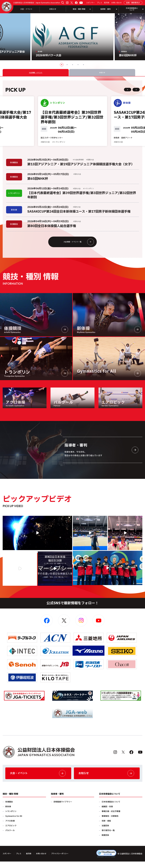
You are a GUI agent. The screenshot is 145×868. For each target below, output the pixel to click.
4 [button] (78, 65)
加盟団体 (105, 832)
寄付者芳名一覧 (108, 837)
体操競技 (9, 808)
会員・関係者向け (133, 3)
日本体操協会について (111, 808)
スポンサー (90, 3)
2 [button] (67, 65)
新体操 (8, 813)
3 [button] (73, 65)
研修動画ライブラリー (63, 808)
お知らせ (53, 9)
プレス (99, 3)
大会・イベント (26, 9)
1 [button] (62, 65)
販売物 (107, 3)
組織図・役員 (107, 813)
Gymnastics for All (14, 823)
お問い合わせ (117, 3)
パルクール (10, 837)
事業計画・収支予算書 (111, 818)
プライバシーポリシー (63, 860)
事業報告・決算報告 (110, 823)
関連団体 (105, 842)
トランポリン (11, 818)
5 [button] (83, 65)
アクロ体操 (10, 827)
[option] (72, 37)
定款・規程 (106, 827)
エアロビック (11, 832)
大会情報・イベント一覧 (78, 246)
